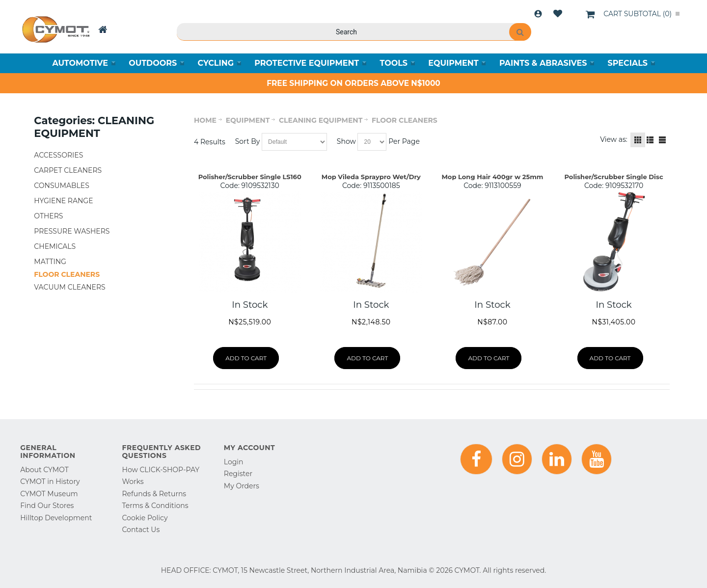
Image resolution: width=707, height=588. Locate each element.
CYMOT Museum (49, 494)
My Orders (242, 486)
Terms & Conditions (155, 506)
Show (346, 141)
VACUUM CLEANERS (69, 287)
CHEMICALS (55, 246)
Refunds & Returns (154, 494)
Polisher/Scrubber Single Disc (614, 177)
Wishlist (558, 14)
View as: (614, 139)
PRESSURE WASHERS (72, 231)
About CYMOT (44, 470)
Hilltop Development (56, 518)
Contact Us (141, 530)
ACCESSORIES (58, 155)
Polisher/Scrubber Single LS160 (250, 177)
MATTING (50, 262)
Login (538, 14)
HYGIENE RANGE (63, 201)
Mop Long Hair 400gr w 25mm (492, 177)
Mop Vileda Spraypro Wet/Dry (371, 177)
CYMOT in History (50, 481)
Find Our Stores (47, 506)
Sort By (248, 141)
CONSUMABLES (61, 186)
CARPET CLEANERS (68, 170)
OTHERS (48, 216)
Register (238, 474)
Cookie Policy (145, 518)
